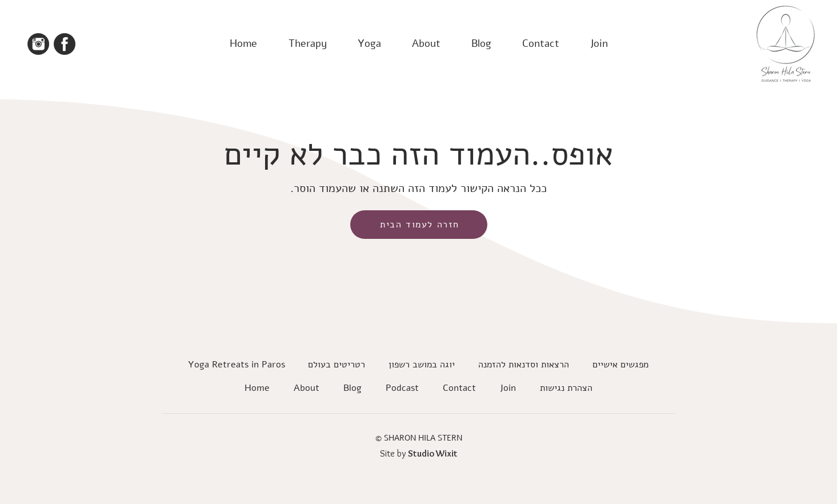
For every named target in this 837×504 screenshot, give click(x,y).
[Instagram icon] (38, 44)
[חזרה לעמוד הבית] (419, 225)
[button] (307, 44)
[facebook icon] (65, 44)
